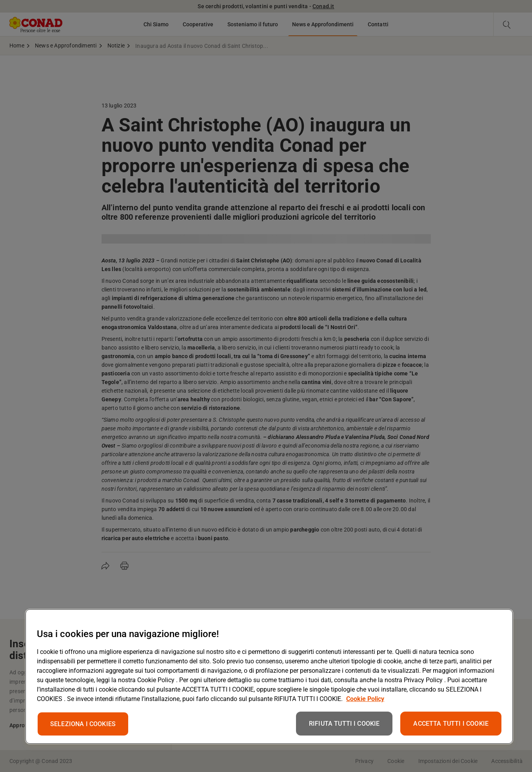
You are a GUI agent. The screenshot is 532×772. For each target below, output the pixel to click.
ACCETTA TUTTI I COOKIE (451, 724)
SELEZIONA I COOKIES (83, 724)
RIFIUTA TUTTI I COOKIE (344, 724)
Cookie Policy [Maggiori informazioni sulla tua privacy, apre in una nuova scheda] (365, 699)
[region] (269, 676)
